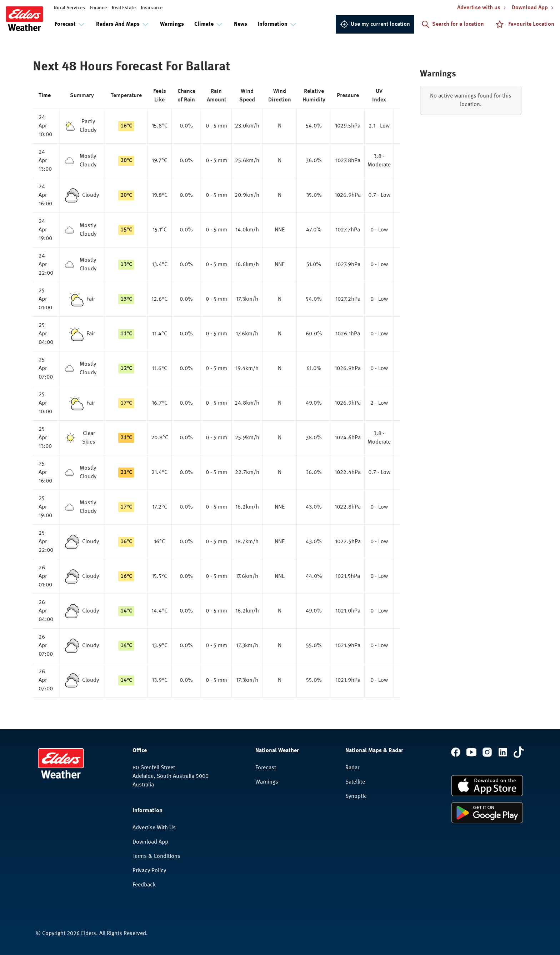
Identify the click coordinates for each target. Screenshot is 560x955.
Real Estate (124, 8)
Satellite (355, 782)
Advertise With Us (154, 828)
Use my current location (375, 24)
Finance (98, 8)
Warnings (172, 24)
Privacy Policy (149, 871)
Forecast (266, 768)
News (241, 24)
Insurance (152, 8)
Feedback (144, 885)
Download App (150, 842)
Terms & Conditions (156, 856)
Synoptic (356, 796)
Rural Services (69, 8)
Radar (352, 768)
